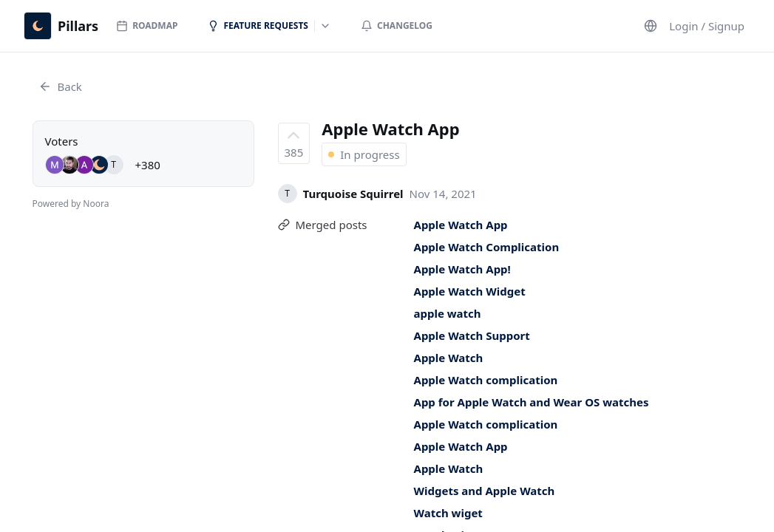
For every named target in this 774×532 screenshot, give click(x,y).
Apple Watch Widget (470, 291)
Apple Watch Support (472, 335)
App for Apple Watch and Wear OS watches (532, 402)
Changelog (397, 25)
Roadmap (147, 25)
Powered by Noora (71, 204)
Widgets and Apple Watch (485, 491)
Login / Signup (707, 26)
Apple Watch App (461, 225)
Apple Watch (449, 358)
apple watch (448, 313)
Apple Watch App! (462, 269)
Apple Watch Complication (487, 247)
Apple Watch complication (486, 380)
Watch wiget (448, 513)
